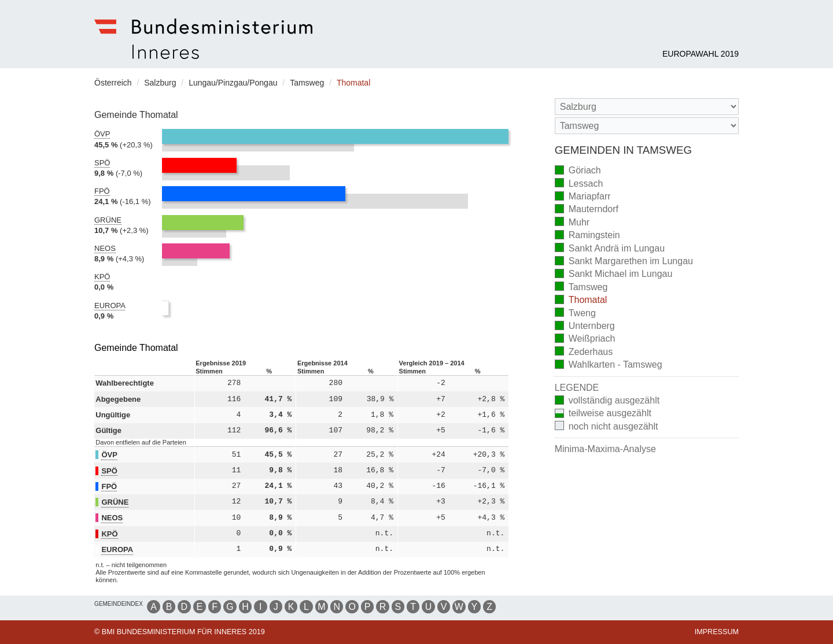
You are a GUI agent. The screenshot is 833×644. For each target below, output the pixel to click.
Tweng (575, 314)
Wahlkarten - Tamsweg (609, 366)
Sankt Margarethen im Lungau (624, 262)
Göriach (578, 171)
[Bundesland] (647, 107)
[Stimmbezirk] (647, 126)
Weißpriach (585, 340)
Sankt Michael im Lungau (614, 275)
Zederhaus (584, 352)
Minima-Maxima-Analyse (605, 449)
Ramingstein (587, 236)
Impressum (717, 632)
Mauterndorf (587, 210)
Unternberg (585, 327)
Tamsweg (581, 288)
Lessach (579, 184)
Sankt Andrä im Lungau (610, 249)
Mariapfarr (583, 197)
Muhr (572, 223)
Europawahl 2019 (701, 54)
